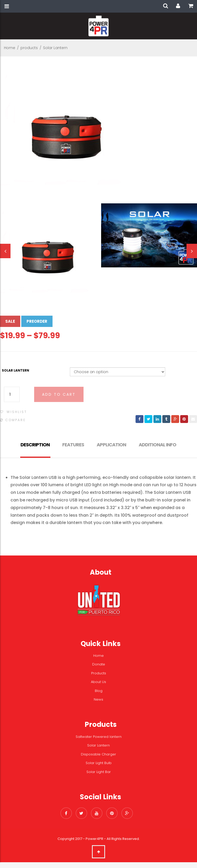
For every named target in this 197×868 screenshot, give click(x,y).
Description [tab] (35, 445)
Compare (15, 420)
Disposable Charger (98, 754)
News (98, 699)
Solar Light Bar (99, 772)
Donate (99, 664)
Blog (99, 691)
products (29, 48)
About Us (98, 682)
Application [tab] (111, 445)
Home (10, 48)
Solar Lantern (15, 370)
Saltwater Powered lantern (99, 737)
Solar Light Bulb (99, 763)
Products (99, 673)
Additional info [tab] (157, 445)
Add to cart (59, 394)
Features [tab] (73, 445)
